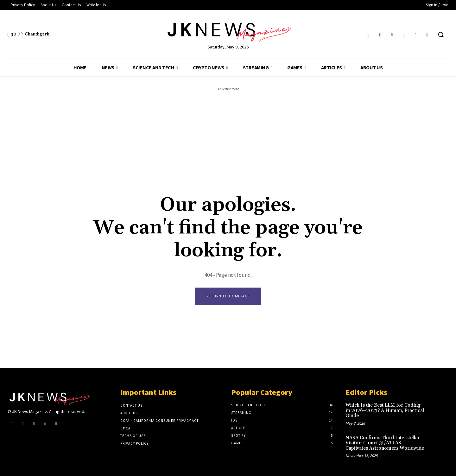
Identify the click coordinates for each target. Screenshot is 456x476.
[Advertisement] (228, 137)
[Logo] (228, 31)
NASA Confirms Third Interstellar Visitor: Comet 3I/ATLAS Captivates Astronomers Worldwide (385, 443)
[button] (441, 35)
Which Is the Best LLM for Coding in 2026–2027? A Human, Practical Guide (385, 410)
